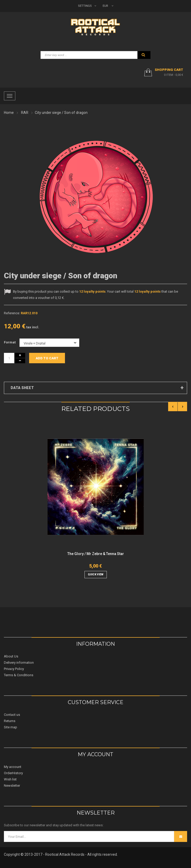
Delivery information (19, 663)
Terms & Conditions (19, 675)
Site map (11, 727)
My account (13, 767)
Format (10, 342)
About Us (11, 656)
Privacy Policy (14, 669)
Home (9, 113)
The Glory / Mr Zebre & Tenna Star (96, 554)
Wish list (10, 779)
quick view (96, 574)
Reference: (12, 313)
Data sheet (22, 388)
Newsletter (12, 786)
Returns (10, 721)
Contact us (12, 715)
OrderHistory (13, 773)
